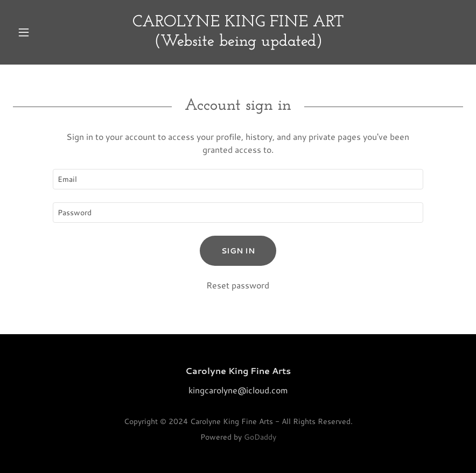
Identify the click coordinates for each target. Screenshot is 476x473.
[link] (238, 42)
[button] (47, 32)
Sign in (238, 251)
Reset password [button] (238, 285)
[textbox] (238, 179)
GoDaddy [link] (260, 437)
